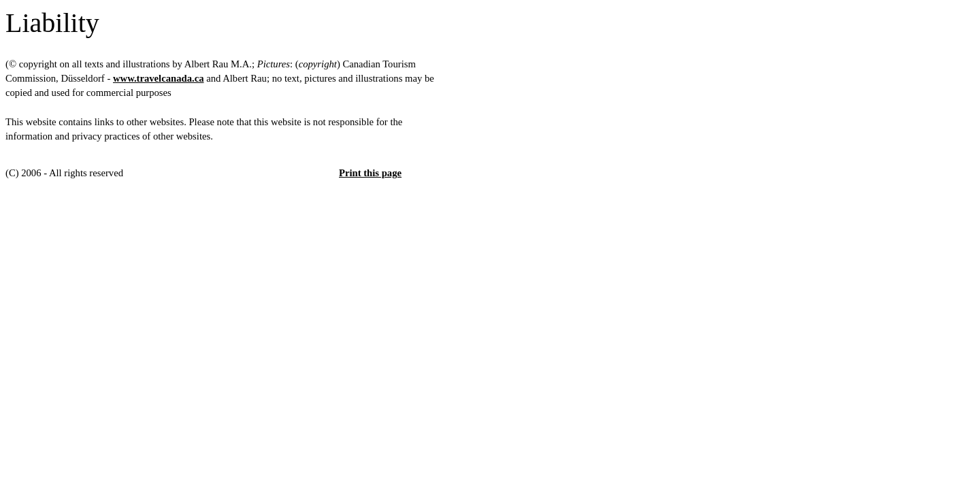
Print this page (370, 173)
